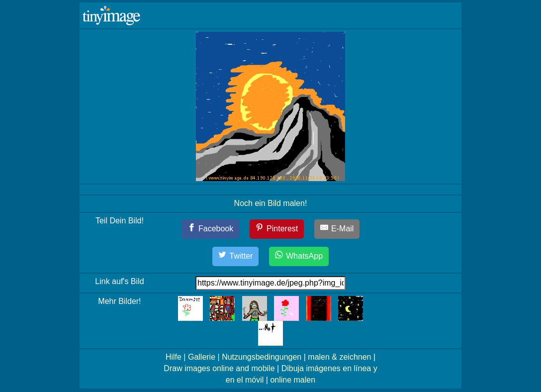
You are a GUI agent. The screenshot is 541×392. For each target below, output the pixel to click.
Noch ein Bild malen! (271, 203)
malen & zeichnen (339, 357)
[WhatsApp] (299, 256)
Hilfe (174, 357)
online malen (293, 380)
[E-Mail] (337, 229)
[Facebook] (211, 229)
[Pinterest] (277, 229)
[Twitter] (236, 256)
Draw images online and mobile (219, 368)
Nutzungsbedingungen (262, 357)
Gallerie (202, 357)
